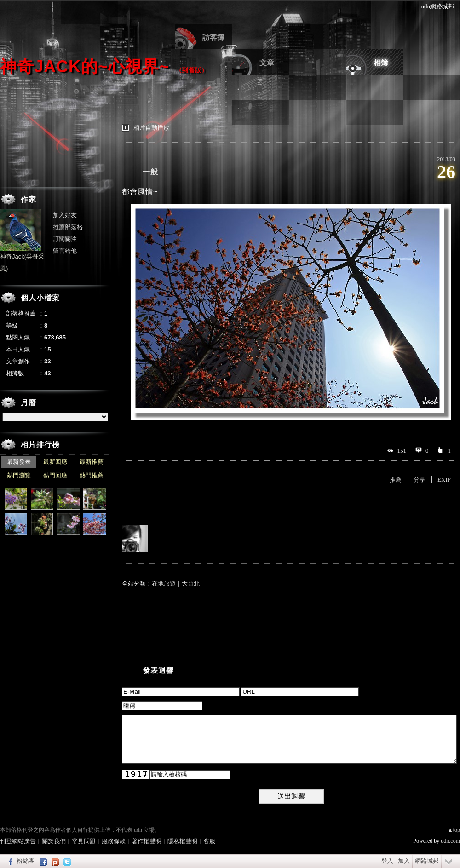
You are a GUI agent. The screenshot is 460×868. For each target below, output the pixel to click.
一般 (150, 172)
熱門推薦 (92, 475)
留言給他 (65, 251)
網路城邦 (427, 861)
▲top (454, 830)
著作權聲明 (147, 841)
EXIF (444, 480)
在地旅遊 (164, 583)
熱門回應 (55, 475)
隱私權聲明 (182, 841)
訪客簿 (213, 37)
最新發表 (19, 462)
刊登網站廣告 (18, 841)
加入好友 (65, 215)
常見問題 (84, 841)
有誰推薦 (137, 509)
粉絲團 (26, 861)
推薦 (396, 480)
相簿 (381, 63)
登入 (387, 861)
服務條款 (114, 841)
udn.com (450, 841)
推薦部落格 (68, 227)
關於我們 (54, 841)
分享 (420, 480)
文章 (267, 63)
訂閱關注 (65, 239)
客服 (209, 841)
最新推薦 (92, 462)
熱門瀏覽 (19, 475)
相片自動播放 (151, 128)
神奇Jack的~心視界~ (85, 66)
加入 (404, 861)
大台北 (191, 583)
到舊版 (192, 70)
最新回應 (55, 462)
